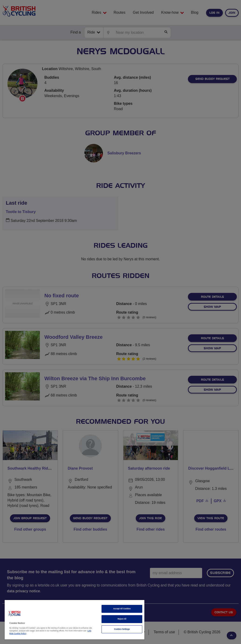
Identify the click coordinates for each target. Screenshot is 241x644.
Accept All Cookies (122, 609)
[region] (75, 620)
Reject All (122, 619)
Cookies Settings (122, 629)
